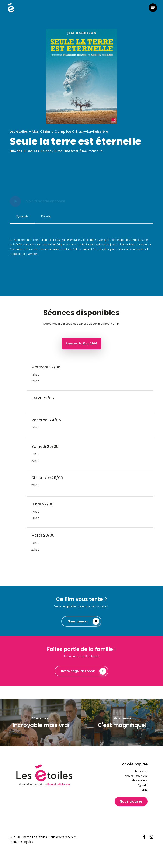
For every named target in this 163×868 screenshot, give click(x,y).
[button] (153, 8)
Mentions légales (21, 842)
